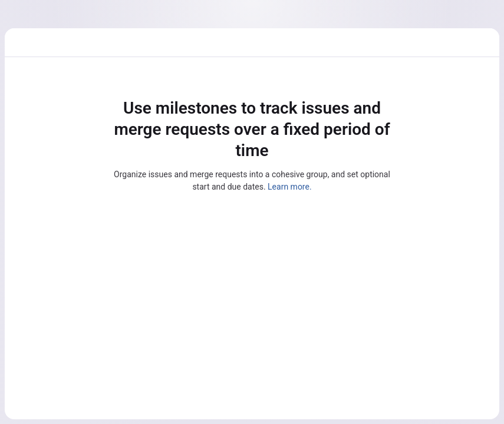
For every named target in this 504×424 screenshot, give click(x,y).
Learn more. (290, 187)
